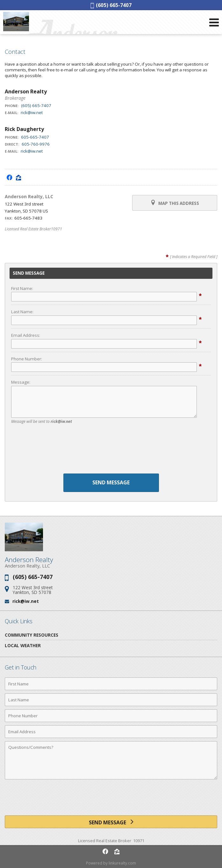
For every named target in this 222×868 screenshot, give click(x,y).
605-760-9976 (36, 144)
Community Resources (32, 635)
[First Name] (111, 684)
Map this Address (175, 203)
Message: (21, 382)
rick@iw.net (32, 112)
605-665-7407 (35, 137)
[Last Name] (111, 700)
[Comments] (111, 760)
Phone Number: (27, 359)
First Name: (22, 288)
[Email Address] (111, 732)
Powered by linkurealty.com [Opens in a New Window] (111, 863)
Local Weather (23, 645)
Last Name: (22, 312)
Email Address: (26, 335)
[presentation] (111, 450)
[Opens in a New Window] (9, 177)
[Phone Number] (111, 716)
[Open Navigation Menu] (214, 22)
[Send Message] (111, 822)
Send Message (111, 482)
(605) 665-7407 (111, 5)
